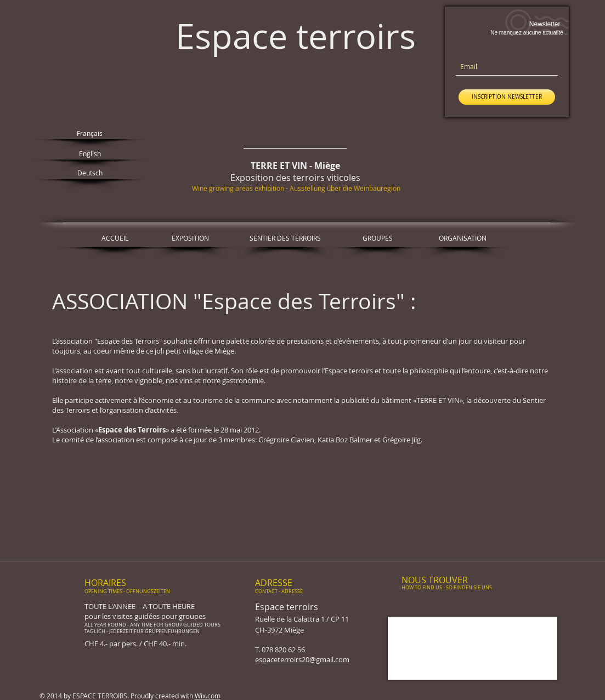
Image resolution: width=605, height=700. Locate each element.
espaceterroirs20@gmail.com (302, 659)
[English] (90, 154)
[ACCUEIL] (115, 238)
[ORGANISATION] (463, 238)
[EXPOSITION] (190, 238)
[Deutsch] (90, 173)
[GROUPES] (378, 238)
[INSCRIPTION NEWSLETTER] (507, 97)
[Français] (90, 133)
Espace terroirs (296, 36)
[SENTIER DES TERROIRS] (285, 238)
